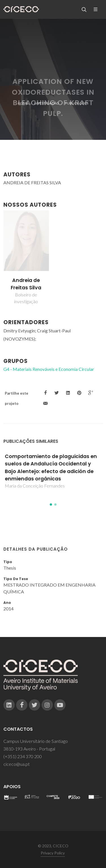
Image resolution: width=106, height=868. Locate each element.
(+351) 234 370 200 (23, 756)
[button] (51, 504)
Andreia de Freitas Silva (26, 284)
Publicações (77, 103)
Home (23, 103)
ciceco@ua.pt (17, 764)
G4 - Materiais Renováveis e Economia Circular (49, 369)
